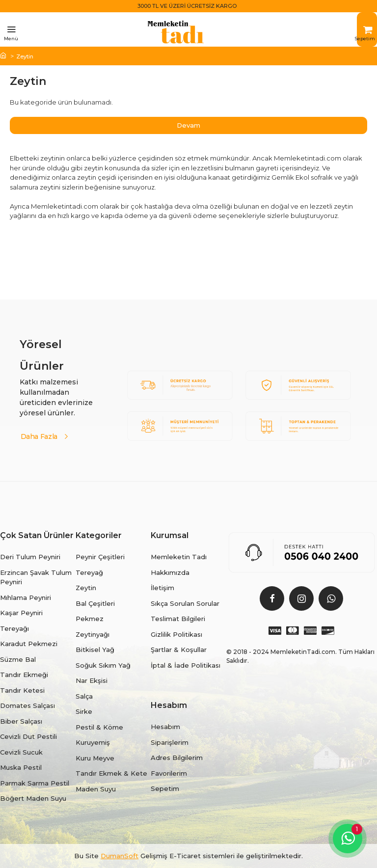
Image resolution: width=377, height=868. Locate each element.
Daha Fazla (39, 436)
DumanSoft (120, 856)
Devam (188, 125)
